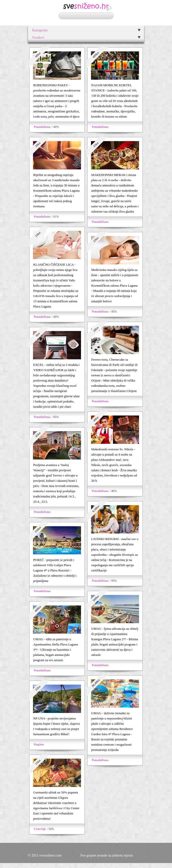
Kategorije (40, 30)
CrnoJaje (40, 829)
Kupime (39, 744)
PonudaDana (42, 127)
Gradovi (38, 37)
